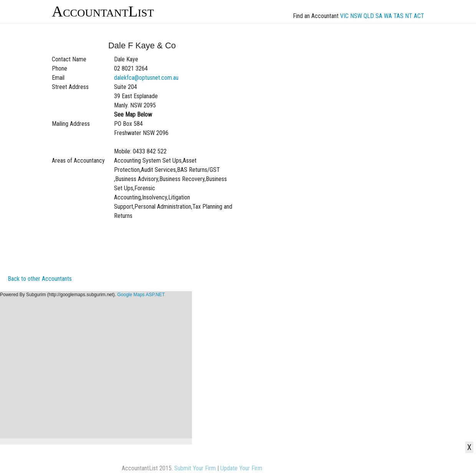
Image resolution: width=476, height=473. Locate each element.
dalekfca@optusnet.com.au (146, 78)
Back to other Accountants (40, 279)
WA (388, 16)
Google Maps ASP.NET (141, 295)
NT (409, 16)
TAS (398, 16)
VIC (344, 16)
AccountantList (103, 11)
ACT (419, 16)
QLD (369, 16)
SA (379, 16)
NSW (356, 16)
